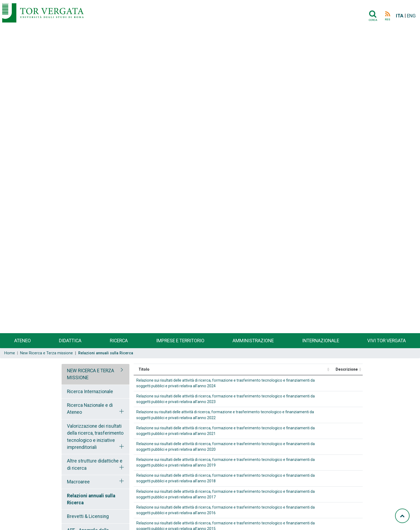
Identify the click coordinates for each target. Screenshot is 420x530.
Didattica (70, 341)
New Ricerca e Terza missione (46, 353)
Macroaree (78, 482)
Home (10, 353)
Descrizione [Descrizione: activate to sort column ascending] (347, 369)
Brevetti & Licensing (88, 516)
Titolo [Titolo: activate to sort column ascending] (144, 369)
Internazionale (321, 341)
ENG (411, 16)
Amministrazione (253, 341)
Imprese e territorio (180, 341)
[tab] (95, 374)
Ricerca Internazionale (90, 392)
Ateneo (22, 341)
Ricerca (119, 341)
